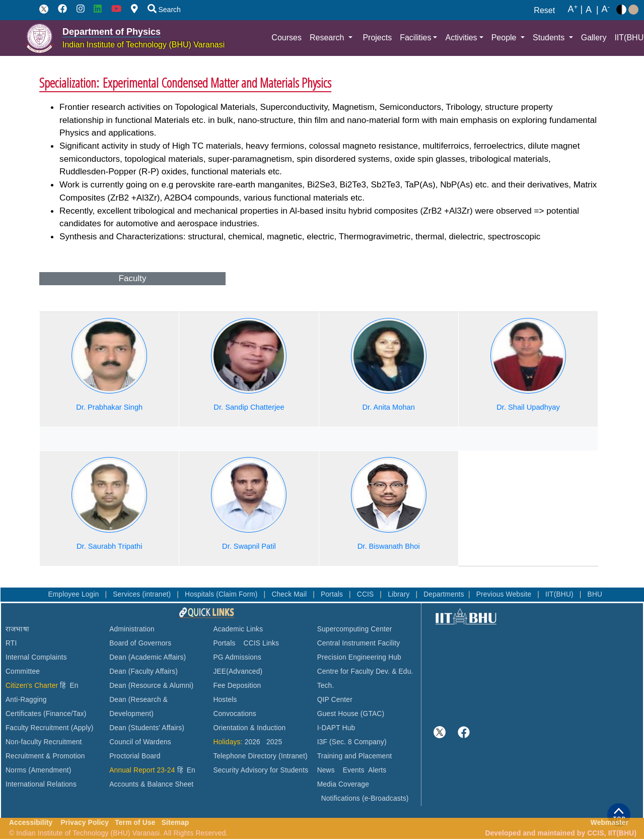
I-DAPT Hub (336, 728)
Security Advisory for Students (261, 770)
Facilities (415, 38)
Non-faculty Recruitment (44, 742)
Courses (287, 38)
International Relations (41, 784)
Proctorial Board (135, 756)
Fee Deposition (237, 686)
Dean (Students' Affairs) (147, 728)
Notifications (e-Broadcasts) (365, 798)
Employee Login (74, 594)
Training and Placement (355, 756)
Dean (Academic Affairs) (148, 657)
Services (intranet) (143, 594)
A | (575, 10)
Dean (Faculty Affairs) (144, 671)
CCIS (367, 594)
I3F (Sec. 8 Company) (352, 742)
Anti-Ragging (26, 700)
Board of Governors (140, 643)
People (505, 38)
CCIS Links (262, 643)
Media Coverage (343, 784)
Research (328, 38)
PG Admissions (237, 657)
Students (550, 38)
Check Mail (290, 594)
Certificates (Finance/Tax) (46, 714)
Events (354, 770)
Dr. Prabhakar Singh (109, 407)
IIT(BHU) (560, 594)
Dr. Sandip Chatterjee (249, 407)
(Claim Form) (238, 594)
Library (400, 594)
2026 (253, 742)
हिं (63, 686)
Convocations (234, 714)
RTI (11, 643)
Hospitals (200, 594)
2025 (274, 742)
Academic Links (238, 629)
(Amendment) (50, 770)
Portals (333, 594)
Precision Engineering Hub (359, 657)
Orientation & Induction (249, 728)
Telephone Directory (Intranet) (260, 756)
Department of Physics (112, 32)
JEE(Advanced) (238, 671)
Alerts (377, 770)
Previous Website (505, 594)
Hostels (225, 700)
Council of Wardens (140, 742)
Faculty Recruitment (37, 728)
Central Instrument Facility (359, 643)
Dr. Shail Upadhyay (528, 407)
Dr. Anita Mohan (389, 407)
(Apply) (82, 728)
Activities (461, 38)
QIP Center (335, 700)
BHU (595, 594)
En (74, 686)
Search (164, 10)
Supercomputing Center (355, 629)
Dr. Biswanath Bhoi (389, 546)
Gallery (594, 38)
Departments (444, 594)
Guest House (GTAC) (351, 714)
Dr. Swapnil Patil (249, 546)
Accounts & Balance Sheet (151, 784)
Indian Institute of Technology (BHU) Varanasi (144, 45)
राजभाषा (17, 629)
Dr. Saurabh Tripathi (109, 546)
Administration (132, 629)
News (326, 770)
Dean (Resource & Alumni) (151, 686)
